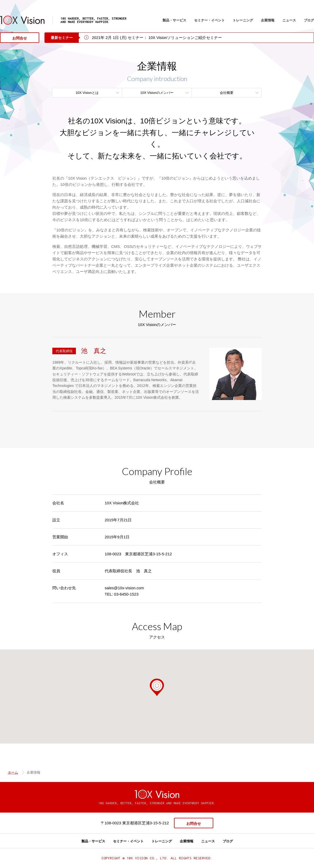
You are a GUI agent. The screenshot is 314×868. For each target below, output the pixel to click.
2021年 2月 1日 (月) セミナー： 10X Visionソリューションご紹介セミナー (157, 38)
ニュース (289, 20)
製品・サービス (174, 20)
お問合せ (20, 38)
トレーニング (243, 20)
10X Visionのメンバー (157, 93)
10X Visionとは (87, 93)
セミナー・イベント (209, 20)
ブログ (309, 20)
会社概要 (227, 93)
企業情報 (268, 20)
